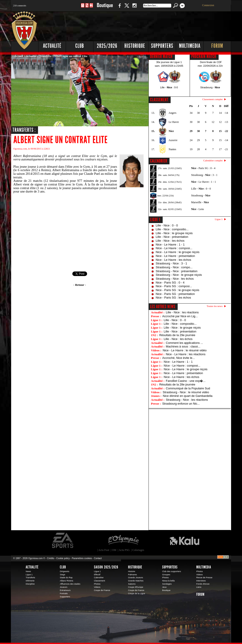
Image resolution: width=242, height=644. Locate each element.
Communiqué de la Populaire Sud (188, 388)
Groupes (166, 575)
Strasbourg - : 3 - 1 (204, 175)
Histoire (132, 571)
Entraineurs (65, 590)
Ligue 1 (155, 220)
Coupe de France (102, 590)
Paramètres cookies (82, 558)
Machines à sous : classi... (183, 346)
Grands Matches (136, 581)
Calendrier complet (213, 160)
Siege (63, 575)
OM (114, 550)
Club (80, 46)
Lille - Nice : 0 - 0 (167, 225)
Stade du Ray (66, 578)
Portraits (64, 593)
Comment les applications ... (184, 343)
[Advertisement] (149, 25)
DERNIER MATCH (161, 56)
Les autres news (163, 307)
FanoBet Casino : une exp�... (186, 381)
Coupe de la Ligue (137, 593)
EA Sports (63, 540)
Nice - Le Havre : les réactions (186, 354)
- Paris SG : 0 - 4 (203, 168)
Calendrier (99, 578)
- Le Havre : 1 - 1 (203, 182)
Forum (217, 46)
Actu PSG (124, 550)
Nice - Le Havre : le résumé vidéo (185, 350)
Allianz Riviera (66, 581)
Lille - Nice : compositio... (172, 229)
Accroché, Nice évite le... (178, 358)
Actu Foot (104, 550)
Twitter (127, 8)
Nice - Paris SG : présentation (175, 294)
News (28, 571)
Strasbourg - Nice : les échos (175, 279)
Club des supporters (172, 571)
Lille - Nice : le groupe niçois (174, 233)
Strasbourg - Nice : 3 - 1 (171, 263)
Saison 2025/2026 (106, 567)
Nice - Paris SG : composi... (174, 286)
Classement (100, 581)
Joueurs (64, 587)
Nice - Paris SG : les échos (173, 298)
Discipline (30, 584)
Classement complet (212, 99)
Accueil (19, 56)
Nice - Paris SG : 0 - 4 (170, 283)
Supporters (162, 46)
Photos (97, 584)
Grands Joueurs (136, 578)
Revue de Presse (204, 578)
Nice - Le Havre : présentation (175, 256)
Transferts (45, 56)
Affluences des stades (70, 584)
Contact (98, 558)
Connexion (208, 5)
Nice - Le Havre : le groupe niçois (178, 252)
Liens (199, 587)
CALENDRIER (159, 161)
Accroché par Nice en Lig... (180, 316)
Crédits (51, 558)
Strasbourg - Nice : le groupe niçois (179, 275)
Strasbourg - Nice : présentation (177, 271)
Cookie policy (63, 558)
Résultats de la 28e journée (177, 384)
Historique (135, 46)
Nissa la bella (168, 581)
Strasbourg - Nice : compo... (174, 267)
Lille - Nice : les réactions (182, 312)
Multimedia (190, 46)
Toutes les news (215, 306)
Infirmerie (30, 581)
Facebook (119, 8)
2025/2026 (107, 46)
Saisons (132, 584)
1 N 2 (87, 8)
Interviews (201, 581)
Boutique (105, 8)
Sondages (167, 584)
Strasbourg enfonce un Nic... (181, 404)
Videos (97, 587)
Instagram (134, 8)
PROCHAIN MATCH (204, 56)
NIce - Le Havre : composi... (174, 248)
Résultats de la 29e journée (177, 335)
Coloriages (138, 550)
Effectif (97, 575)
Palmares (132, 575)
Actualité (52, 46)
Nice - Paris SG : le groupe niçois (178, 290)
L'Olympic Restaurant (123, 540)
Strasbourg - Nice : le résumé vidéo (186, 392)
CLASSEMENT (159, 100)
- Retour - (79, 285)
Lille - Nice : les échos (170, 241)
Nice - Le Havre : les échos (174, 260)
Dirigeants (65, 571)
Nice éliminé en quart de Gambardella (188, 396)
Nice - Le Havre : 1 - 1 (170, 245)
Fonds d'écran (203, 584)
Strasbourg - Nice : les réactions (187, 400)
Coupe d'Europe (136, 587)
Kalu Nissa (184, 540)
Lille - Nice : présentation (172, 237)
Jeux (164, 587)
